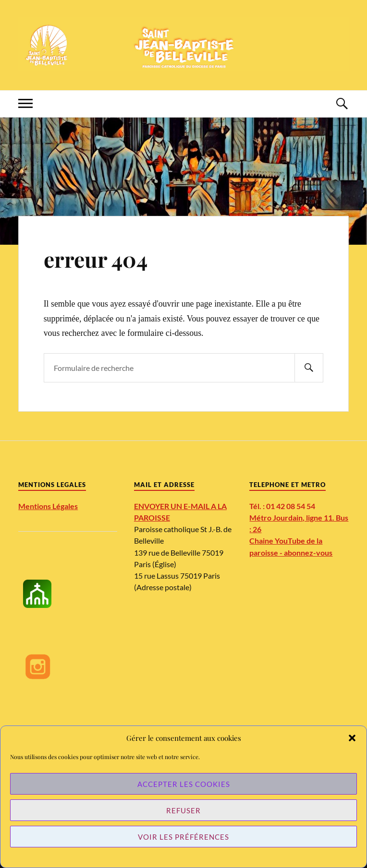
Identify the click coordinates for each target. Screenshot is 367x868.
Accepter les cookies (184, 784)
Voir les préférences (183, 837)
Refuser (183, 810)
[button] (352, 738)
